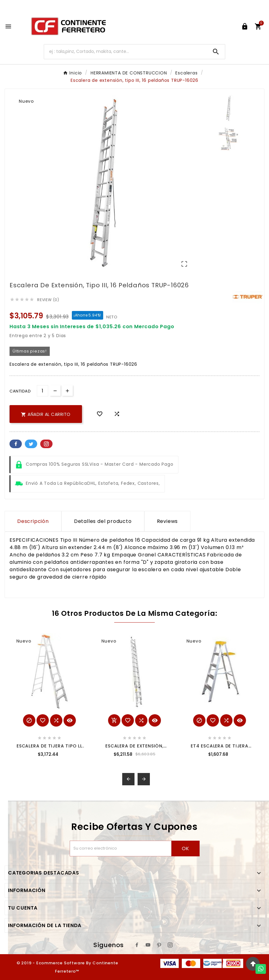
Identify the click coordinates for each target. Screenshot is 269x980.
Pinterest (46, 444)
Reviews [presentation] (168, 521)
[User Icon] (245, 26)
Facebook (16, 444)
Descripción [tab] (33, 521)
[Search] (216, 52)
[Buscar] (126, 52)
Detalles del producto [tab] (103, 521)
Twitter (31, 444)
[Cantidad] (43, 391)
